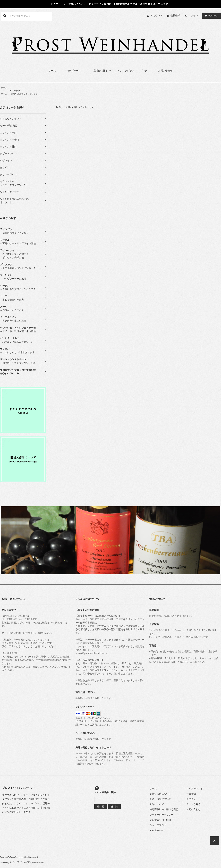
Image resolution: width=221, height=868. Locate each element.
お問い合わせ (165, 71)
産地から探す (103, 71)
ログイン (193, 15)
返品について (157, 804)
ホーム (52, 71)
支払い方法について (160, 794)
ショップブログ (158, 825)
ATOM (160, 830)
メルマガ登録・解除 (160, 820)
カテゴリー (75, 71)
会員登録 (175, 15)
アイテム (211, 15)
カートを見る (193, 804)
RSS (152, 830)
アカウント (156, 15)
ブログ (144, 71)
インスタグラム (126, 71)
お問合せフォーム (104, 670)
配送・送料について (160, 799)
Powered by (22, 863)
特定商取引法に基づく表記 (164, 809)
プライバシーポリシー (161, 815)
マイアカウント (195, 788)
